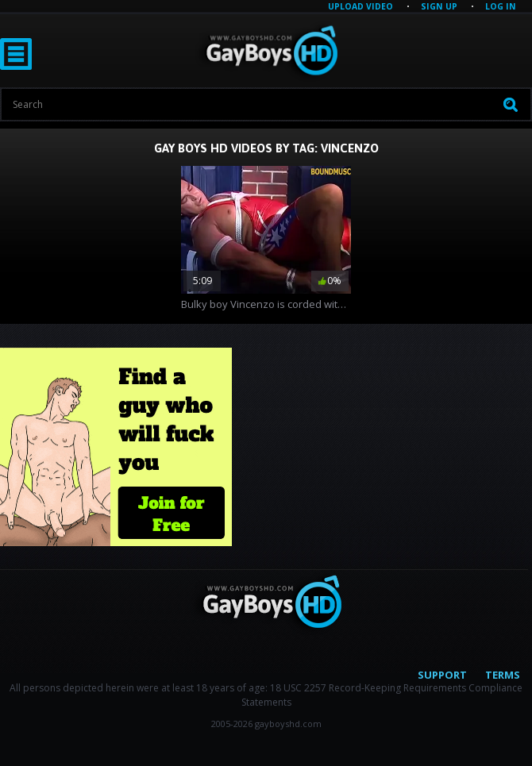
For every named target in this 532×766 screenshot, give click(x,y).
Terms (503, 675)
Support (442, 675)
